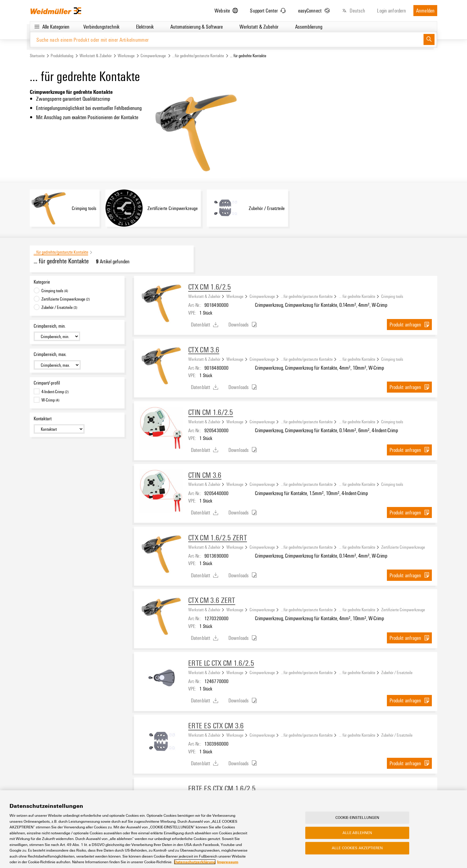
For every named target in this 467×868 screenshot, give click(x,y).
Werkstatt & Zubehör (96, 56)
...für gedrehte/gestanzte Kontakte (198, 56)
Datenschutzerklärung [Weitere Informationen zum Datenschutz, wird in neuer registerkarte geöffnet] (195, 862)
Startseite (37, 56)
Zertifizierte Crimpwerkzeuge (403, 547)
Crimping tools (392, 296)
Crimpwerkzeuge (153, 56)
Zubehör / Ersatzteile (397, 672)
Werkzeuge (126, 56)
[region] (233, 829)
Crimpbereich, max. (50, 354)
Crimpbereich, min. (50, 326)
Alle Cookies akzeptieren (357, 848)
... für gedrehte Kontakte (357, 296)
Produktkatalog (62, 56)
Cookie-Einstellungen (357, 817)
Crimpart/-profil (47, 383)
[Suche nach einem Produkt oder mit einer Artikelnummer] (227, 39)
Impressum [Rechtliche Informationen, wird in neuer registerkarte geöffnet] (228, 862)
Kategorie (42, 282)
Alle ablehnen (357, 833)
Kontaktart (43, 419)
